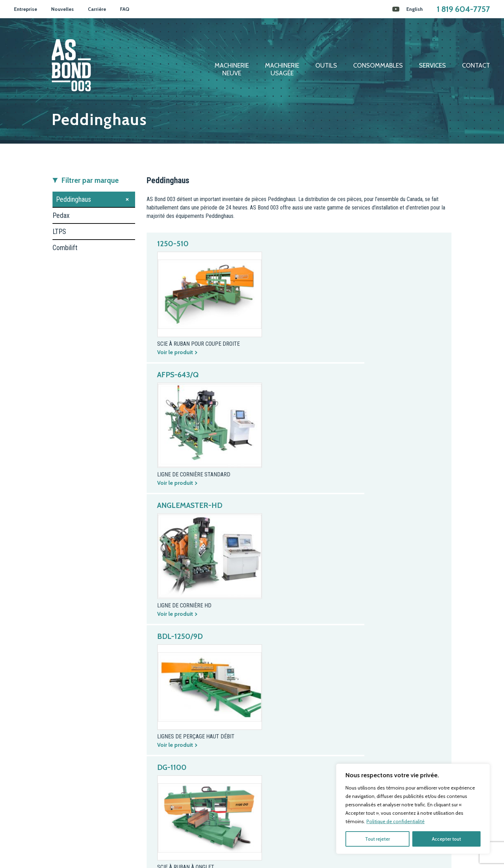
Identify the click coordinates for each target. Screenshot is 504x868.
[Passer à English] (415, 9)
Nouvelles (62, 9)
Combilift (65, 248)
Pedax (61, 215)
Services (432, 66)
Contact (476, 66)
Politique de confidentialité (395, 821)
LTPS (59, 232)
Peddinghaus (73, 199)
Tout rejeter (377, 839)
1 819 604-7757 (463, 9)
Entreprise (26, 9)
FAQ (125, 9)
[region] (413, 809)
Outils (326, 66)
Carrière (97, 9)
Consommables (378, 66)
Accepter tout (446, 839)
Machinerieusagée (282, 70)
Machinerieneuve (232, 70)
